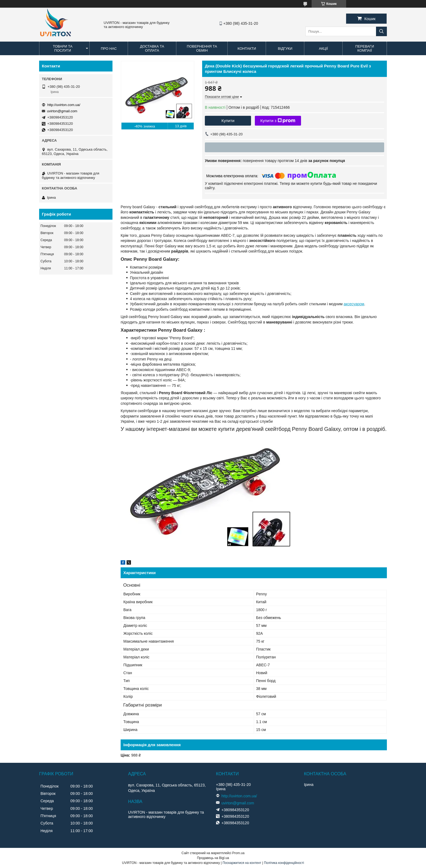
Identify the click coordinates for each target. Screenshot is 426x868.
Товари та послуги (63, 48)
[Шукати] (381, 31)
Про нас (109, 49)
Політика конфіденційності (284, 863)
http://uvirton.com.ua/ (64, 105)
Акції (323, 49)
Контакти (247, 49)
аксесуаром (354, 304)
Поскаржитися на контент (242, 863)
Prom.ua (238, 853)
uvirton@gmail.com (62, 111)
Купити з (278, 121)
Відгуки (285, 49)
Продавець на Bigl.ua (213, 858)
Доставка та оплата (152, 48)
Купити (228, 121)
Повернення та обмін (202, 48)
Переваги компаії (365, 48)
